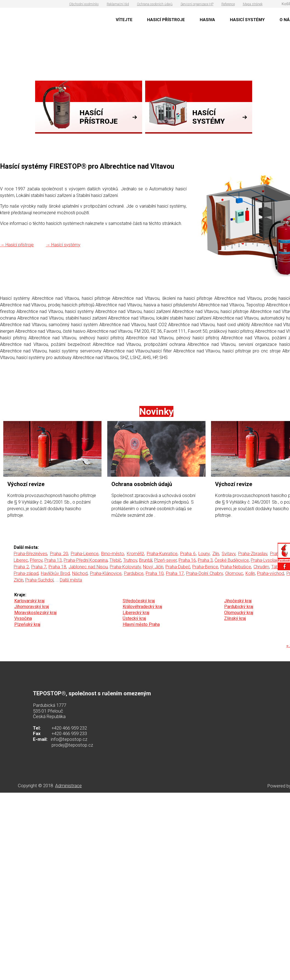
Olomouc (234, 573)
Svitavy (229, 554)
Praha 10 (155, 573)
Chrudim (261, 567)
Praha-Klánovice (106, 573)
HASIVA (207, 20)
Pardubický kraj (239, 607)
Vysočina (23, 618)
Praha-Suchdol (39, 580)
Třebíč (115, 560)
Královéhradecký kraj (142, 607)
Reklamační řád (118, 4)
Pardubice (134, 573)
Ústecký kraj (134, 618)
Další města (71, 580)
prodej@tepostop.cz (72, 745)
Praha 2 (21, 567)
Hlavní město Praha (141, 624)
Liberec (21, 560)
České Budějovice (232, 560)
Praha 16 (187, 560)
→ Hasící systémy (63, 245)
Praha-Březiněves (30, 554)
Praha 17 (175, 573)
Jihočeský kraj (238, 601)
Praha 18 (57, 567)
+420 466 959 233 (69, 733)
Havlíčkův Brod (55, 573)
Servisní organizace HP (197, 4)
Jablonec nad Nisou (88, 567)
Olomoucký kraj (239, 613)
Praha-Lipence (85, 554)
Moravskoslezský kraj (35, 613)
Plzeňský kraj (27, 624)
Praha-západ (26, 573)
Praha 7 (39, 567)
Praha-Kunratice (162, 554)
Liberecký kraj (136, 613)
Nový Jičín (153, 567)
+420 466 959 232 (69, 728)
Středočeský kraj (139, 601)
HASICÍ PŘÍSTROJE (166, 20)
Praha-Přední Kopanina (86, 560)
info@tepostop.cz (69, 739)
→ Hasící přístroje (17, 245)
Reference (228, 4)
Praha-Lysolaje (265, 560)
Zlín (216, 554)
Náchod (80, 573)
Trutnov (130, 560)
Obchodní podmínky (84, 4)
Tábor (277, 567)
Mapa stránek (253, 4)
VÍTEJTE (124, 20)
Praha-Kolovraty (125, 567)
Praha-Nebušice (236, 567)
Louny (204, 554)
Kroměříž (135, 554)
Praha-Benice (205, 567)
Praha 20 (59, 554)
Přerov (36, 560)
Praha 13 (53, 560)
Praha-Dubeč (178, 567)
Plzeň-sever (165, 560)
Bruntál (146, 560)
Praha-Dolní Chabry (204, 573)
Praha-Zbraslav (253, 554)
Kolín (250, 573)
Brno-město (113, 554)
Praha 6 (188, 554)
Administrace (68, 786)
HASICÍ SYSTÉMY (247, 20)
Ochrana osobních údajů (155, 4)
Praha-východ (271, 573)
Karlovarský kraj (29, 601)
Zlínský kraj (235, 618)
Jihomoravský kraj (32, 607)
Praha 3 (205, 560)
